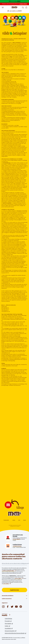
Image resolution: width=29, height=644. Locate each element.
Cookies (14, 520)
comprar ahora (23, 4)
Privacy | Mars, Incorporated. (8, 66)
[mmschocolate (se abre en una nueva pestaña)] (21, 607)
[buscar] (23, 8)
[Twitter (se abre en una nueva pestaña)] (12, 607)
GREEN (19, 1)
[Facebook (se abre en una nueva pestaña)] (8, 607)
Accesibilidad (9, 628)
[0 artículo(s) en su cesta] (26, 8)
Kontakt (25, 520)
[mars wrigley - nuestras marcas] (6, 615)
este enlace (7, 584)
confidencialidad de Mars (9, 571)
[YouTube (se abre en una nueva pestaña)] (16, 607)
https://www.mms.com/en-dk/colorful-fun (13, 107)
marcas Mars (19, 578)
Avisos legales (9, 623)
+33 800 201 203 (17, 546)
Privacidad (8, 621)
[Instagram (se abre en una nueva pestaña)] (3, 607)
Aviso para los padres (11, 631)
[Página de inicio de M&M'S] (14, 7)
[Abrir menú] (3, 8)
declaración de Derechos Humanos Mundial (15, 633)
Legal (19, 520)
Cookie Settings (8, 618)
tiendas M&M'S (16, 539)
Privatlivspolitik (6, 520)
